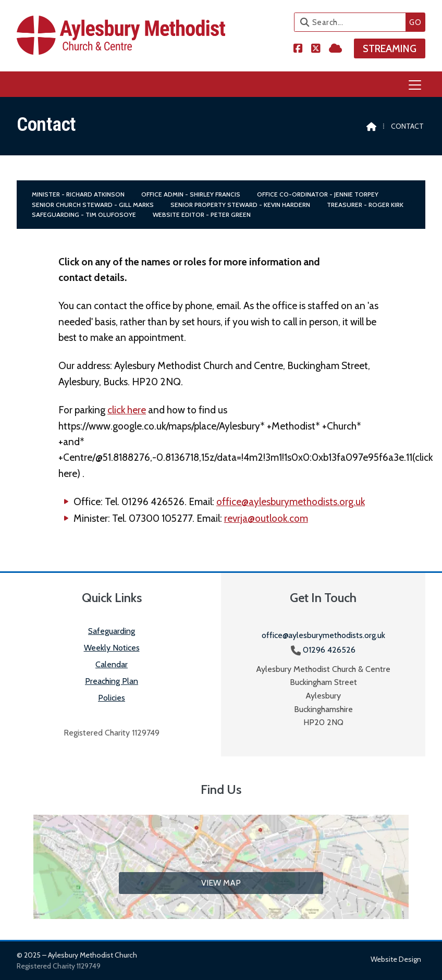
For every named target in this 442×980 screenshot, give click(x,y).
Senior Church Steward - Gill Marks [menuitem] (93, 205)
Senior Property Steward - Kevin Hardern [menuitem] (240, 205)
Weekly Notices (112, 648)
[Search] (353, 22)
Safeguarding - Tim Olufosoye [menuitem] (84, 215)
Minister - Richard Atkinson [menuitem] (78, 194)
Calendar (112, 664)
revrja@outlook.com (266, 518)
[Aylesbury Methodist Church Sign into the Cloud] (335, 48)
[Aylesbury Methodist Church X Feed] (316, 48)
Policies (112, 698)
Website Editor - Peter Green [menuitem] (202, 215)
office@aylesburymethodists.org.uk (291, 501)
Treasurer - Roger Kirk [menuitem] (365, 205)
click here (127, 410)
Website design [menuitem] (396, 959)
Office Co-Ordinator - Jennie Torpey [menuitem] (318, 194)
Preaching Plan (112, 681)
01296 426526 (329, 650)
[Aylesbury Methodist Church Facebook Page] (298, 48)
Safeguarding (112, 631)
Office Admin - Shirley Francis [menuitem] (191, 194)
